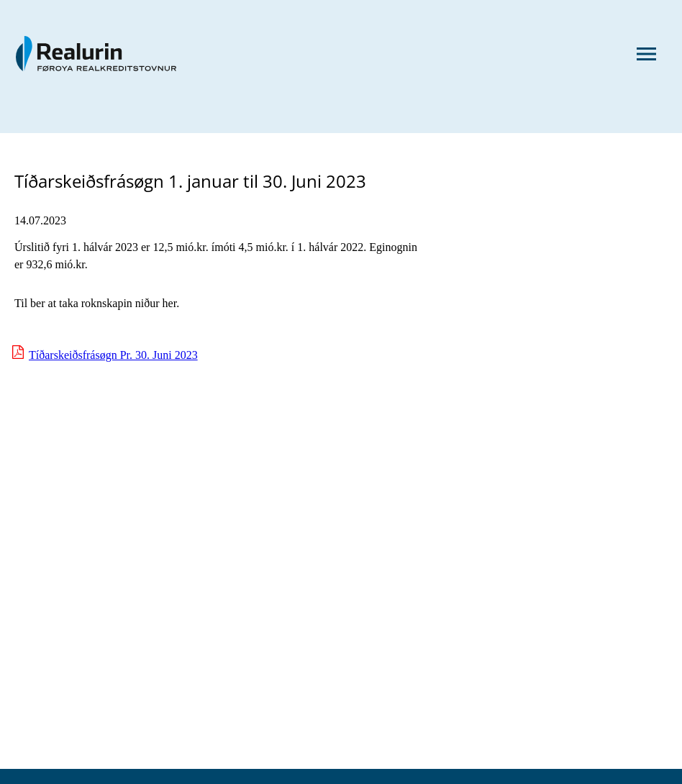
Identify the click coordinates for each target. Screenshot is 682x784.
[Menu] (646, 55)
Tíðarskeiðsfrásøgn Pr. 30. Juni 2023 (113, 355)
